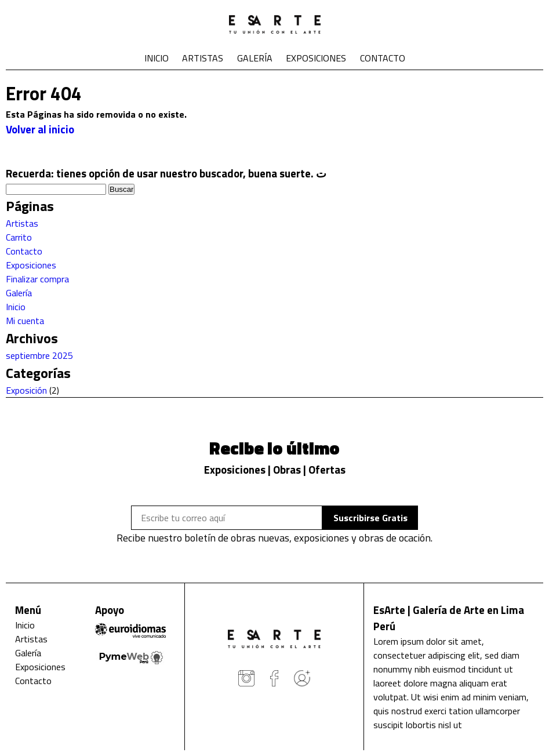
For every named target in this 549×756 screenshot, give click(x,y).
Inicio (157, 58)
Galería (255, 58)
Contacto (383, 58)
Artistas (203, 58)
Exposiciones (316, 58)
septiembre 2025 (39, 355)
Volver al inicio (40, 129)
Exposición (26, 390)
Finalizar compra (37, 279)
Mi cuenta (25, 321)
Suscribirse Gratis (370, 518)
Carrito (19, 237)
